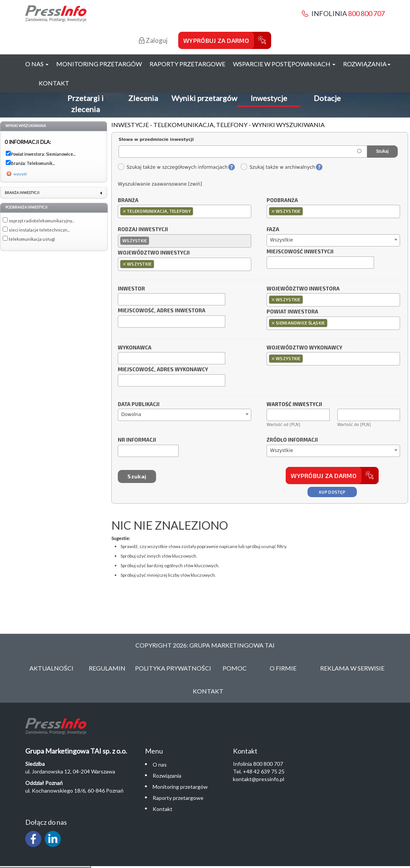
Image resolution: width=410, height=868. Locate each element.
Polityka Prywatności (173, 668)
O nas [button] (37, 64)
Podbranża (282, 201)
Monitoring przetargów (99, 64)
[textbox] (197, 211)
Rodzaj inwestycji (143, 230)
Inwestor (131, 289)
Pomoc (235, 668)
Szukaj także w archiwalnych (278, 167)
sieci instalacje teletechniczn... (39, 230)
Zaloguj (153, 40)
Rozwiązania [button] (367, 64)
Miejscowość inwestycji (300, 252)
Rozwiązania (167, 776)
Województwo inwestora (303, 289)
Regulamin (107, 668)
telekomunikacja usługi (32, 239)
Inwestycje (269, 98)
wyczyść (20, 174)
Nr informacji (137, 440)
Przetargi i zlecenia (85, 104)
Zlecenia (143, 98)
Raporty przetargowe (187, 64)
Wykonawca (135, 348)
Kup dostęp (332, 492)
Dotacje (327, 98)
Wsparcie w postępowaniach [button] (284, 64)
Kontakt (54, 83)
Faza (273, 230)
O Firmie (283, 668)
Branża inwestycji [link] (22, 193)
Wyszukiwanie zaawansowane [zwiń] (160, 184)
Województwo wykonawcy (304, 348)
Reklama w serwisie (352, 668)
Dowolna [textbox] (131, 414)
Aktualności (51, 668)
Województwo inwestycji (154, 253)
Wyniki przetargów (204, 98)
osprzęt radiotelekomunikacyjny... (41, 221)
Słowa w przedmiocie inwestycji (156, 139)
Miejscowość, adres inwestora (162, 311)
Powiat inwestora (292, 312)
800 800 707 (366, 13)
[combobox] (185, 211)
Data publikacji (139, 405)
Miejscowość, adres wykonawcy (163, 370)
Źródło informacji (292, 440)
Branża (128, 201)
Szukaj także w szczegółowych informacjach (172, 167)
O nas (160, 764)
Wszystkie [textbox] (281, 240)
